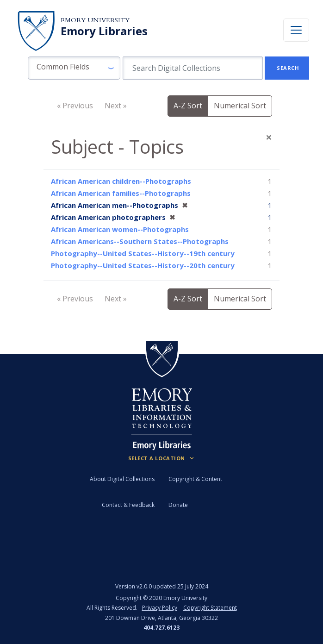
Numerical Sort (240, 106)
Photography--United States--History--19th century (143, 253)
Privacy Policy (160, 608)
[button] (74, 68)
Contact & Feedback (128, 505)
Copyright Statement (210, 608)
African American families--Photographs (121, 193)
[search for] (193, 68)
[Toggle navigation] (296, 30)
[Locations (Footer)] (162, 458)
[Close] (269, 137)
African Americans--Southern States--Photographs (140, 241)
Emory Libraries (104, 31)
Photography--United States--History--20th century (143, 265)
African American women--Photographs (120, 229)
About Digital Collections (122, 479)
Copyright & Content (195, 479)
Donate (178, 505)
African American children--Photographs (121, 181)
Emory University (95, 20)
